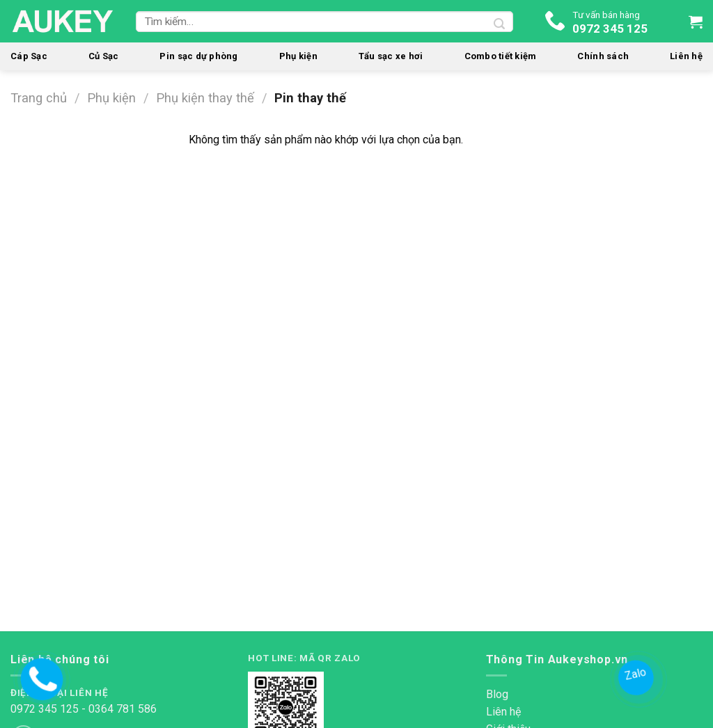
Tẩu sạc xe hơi (391, 56)
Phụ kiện (298, 56)
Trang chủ (39, 98)
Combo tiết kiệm (501, 56)
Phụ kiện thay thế (205, 98)
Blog (497, 694)
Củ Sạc (104, 56)
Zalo (637, 673)
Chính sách (603, 56)
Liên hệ (686, 56)
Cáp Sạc (29, 56)
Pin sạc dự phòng (198, 56)
